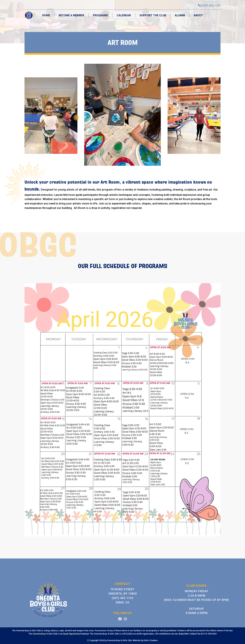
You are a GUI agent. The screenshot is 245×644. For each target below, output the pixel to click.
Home (46, 15)
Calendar (124, 15)
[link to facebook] (120, 619)
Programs (100, 15)
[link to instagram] (125, 619)
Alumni (180, 15)
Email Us (123, 602)
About (198, 15)
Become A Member (71, 15)
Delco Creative (151, 640)
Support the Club (153, 15)
